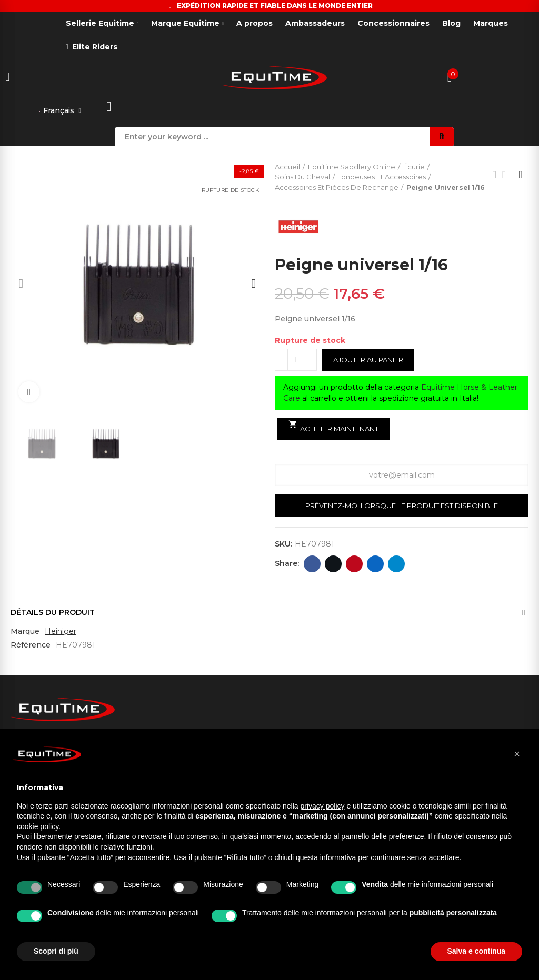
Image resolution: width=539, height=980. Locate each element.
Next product (521, 176)
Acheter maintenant (333, 428)
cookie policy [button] (38, 826)
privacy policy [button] (323, 806)
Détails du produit (53, 613)
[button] (21, 285)
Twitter (333, 565)
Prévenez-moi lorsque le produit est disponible (402, 507)
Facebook (312, 565)
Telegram (397, 565)
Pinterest (355, 565)
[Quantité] (296, 361)
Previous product (494, 176)
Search (442, 138)
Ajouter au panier (368, 361)
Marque (25, 632)
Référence (31, 646)
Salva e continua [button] (476, 951)
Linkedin (376, 565)
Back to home (507, 176)
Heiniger (61, 632)
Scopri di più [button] (56, 951)
